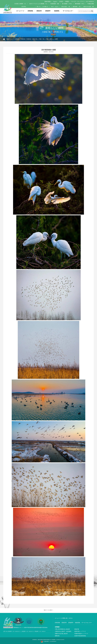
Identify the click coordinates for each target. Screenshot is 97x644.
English (55, 2)
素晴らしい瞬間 (54, 39)
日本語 (61, 2)
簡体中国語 (48, 2)
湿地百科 (39, 11)
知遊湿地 (57, 11)
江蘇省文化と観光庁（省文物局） (63, 631)
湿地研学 (48, 11)
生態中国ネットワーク (80, 631)
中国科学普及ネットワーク (81, 634)
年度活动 (23, 39)
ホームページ (20, 11)
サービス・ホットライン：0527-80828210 (83, 2)
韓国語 (67, 2)
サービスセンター (68, 11)
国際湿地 (57, 636)
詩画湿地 (30, 11)
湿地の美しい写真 (37, 39)
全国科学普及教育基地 (80, 636)
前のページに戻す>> (48, 610)
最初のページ (10, 39)
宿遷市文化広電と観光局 (61, 634)
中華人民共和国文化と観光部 (62, 629)
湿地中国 (77, 629)
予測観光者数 (91, 4)
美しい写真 (46, 39)
